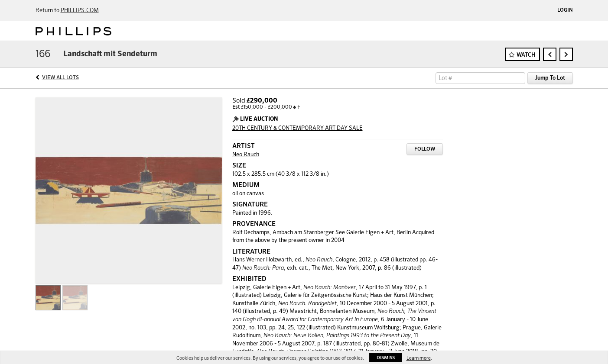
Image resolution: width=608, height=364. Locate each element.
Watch (526, 55)
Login (565, 10)
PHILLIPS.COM (80, 11)
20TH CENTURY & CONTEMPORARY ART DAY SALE (297, 128)
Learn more (419, 358)
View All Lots (60, 78)
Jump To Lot (550, 78)
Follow (425, 149)
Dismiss (386, 358)
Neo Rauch (246, 155)
